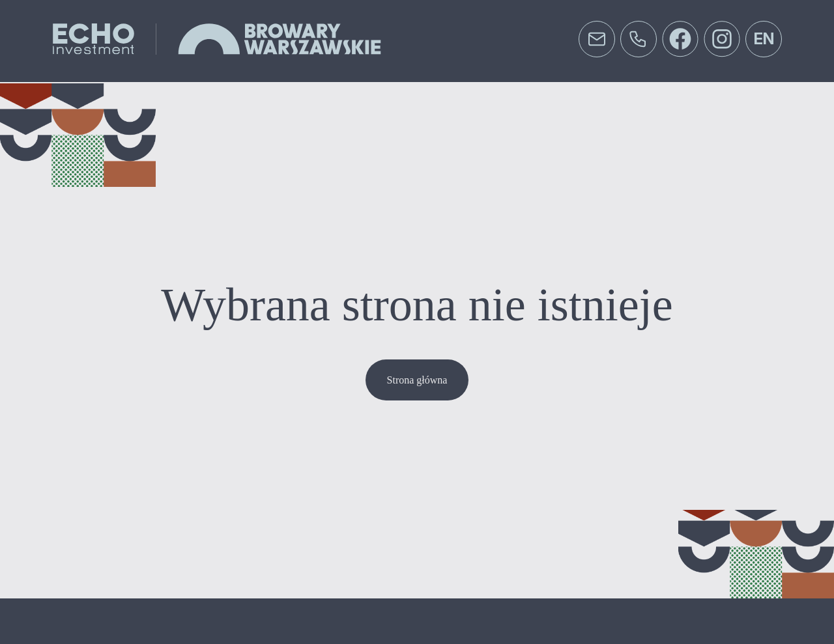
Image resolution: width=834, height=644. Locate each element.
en (764, 39)
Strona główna (417, 380)
